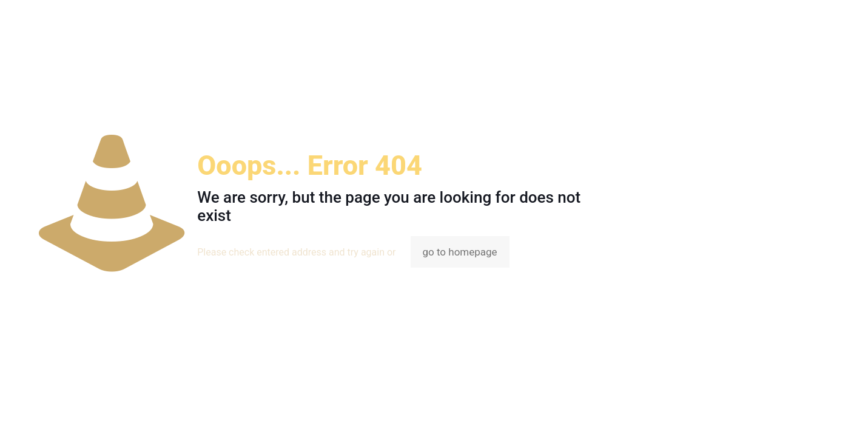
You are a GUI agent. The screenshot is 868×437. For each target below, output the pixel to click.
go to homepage (460, 252)
